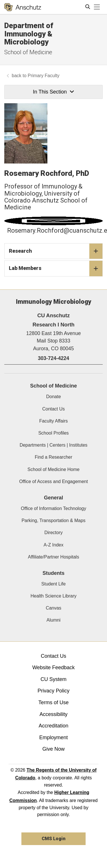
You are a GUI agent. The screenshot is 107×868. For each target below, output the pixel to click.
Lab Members (56, 268)
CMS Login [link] (53, 839)
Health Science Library (53, 596)
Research (56, 251)
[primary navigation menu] (97, 7)
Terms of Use (53, 702)
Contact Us (53, 409)
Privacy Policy (53, 691)
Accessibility (53, 714)
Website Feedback (53, 667)
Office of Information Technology (53, 508)
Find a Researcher (54, 457)
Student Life (53, 584)
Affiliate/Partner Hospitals (53, 557)
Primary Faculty (44, 76)
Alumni (53, 620)
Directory (53, 533)
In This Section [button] (53, 92)
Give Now (53, 749)
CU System (53, 679)
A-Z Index (53, 545)
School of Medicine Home (53, 469)
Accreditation (53, 726)
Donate (54, 397)
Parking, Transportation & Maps (53, 520)
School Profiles (53, 433)
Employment (53, 737)
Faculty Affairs (53, 421)
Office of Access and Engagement (53, 481)
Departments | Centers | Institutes (54, 445)
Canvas (53, 608)
